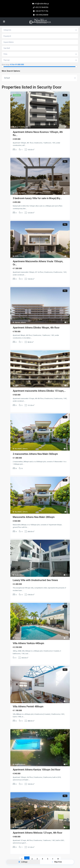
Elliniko (17, 383)
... (25, 145)
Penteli (17, 695)
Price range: (6, 65)
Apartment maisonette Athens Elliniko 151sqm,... (39, 388)
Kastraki (17, 192)
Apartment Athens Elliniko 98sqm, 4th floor (36, 326)
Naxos (23, 192)
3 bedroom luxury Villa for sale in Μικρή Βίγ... (37, 198)
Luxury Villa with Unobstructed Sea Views (35, 576)
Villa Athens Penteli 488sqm (28, 701)
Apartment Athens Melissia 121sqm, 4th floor (38, 826)
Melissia (18, 820)
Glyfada (17, 321)
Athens (28, 127)
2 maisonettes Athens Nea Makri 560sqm (35, 451)
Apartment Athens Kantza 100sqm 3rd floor (37, 763)
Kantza (17, 758)
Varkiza (17, 633)
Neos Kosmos (20, 127)
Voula (17, 255)
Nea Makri (18, 445)
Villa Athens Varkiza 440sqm (28, 638)
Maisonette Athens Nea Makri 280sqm (34, 513)
